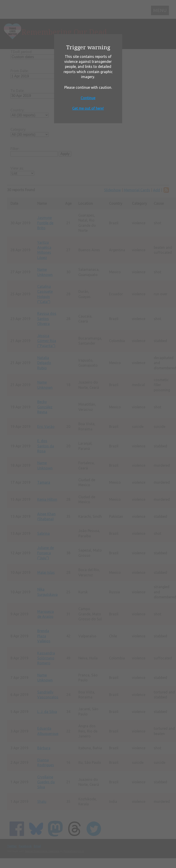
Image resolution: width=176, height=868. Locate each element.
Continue (88, 98)
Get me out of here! (88, 108)
